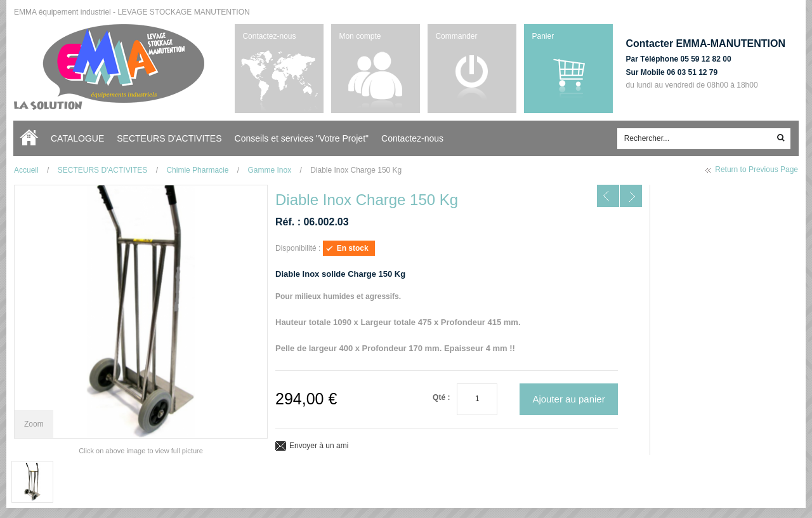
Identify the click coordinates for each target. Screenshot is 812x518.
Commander (456, 36)
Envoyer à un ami (319, 446)
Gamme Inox (269, 170)
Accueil (32, 138)
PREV (608, 196)
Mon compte (360, 36)
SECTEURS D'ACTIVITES (103, 170)
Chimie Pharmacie (197, 170)
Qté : (441, 397)
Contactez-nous (269, 36)
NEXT (631, 196)
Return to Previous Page (756, 169)
